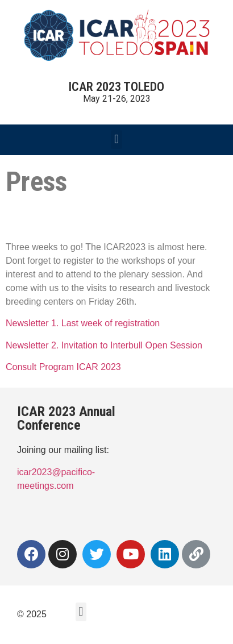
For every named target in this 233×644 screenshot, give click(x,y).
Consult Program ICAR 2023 (65, 367)
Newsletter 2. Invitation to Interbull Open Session (105, 345)
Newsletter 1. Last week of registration (84, 323)
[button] (116, 140)
